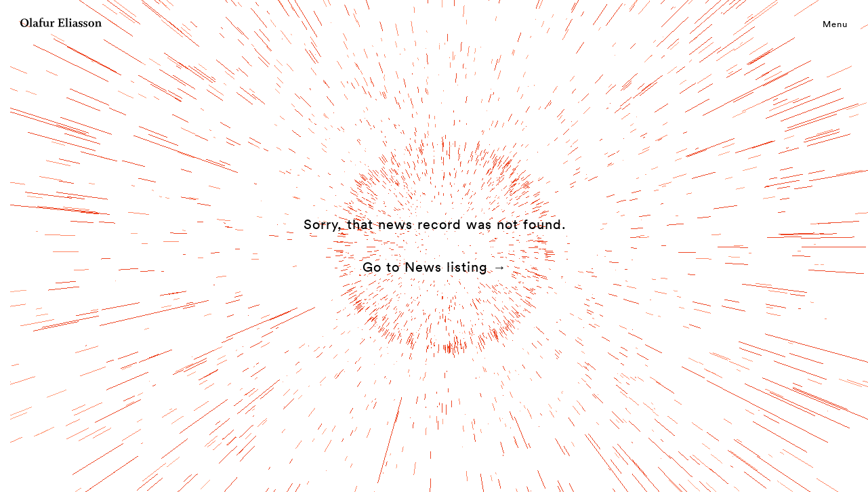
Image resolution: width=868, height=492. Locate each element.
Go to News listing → (435, 267)
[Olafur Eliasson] (61, 24)
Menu (835, 24)
